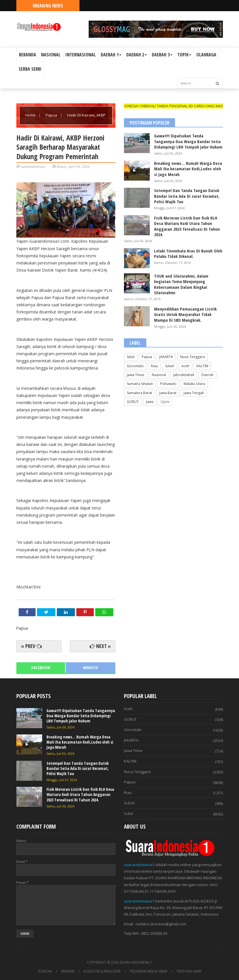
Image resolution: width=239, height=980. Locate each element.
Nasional (159, 375)
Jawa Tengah (194, 393)
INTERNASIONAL (81, 55)
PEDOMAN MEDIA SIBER (148, 971)
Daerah (207, 375)
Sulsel (170, 366)
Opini (165, 402)
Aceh (185, 366)
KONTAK (45, 971)
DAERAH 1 (111, 55)
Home (31, 115)
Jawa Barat (168, 393)
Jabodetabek (184, 375)
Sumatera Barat (139, 393)
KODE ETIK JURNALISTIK (102, 971)
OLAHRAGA (206, 55)
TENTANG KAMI (189, 971)
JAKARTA (166, 357)
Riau (154, 366)
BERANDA (28, 55)
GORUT (133, 402)
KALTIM (202, 366)
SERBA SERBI (30, 69)
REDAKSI (68, 971)
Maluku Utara (194, 384)
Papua (52, 115)
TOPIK (184, 55)
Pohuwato (168, 384)
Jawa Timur (136, 375)
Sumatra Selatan (140, 384)
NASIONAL (51, 55)
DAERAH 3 (162, 55)
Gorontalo (135, 366)
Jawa (150, 402)
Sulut (131, 357)
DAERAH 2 (137, 55)
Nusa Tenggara (193, 357)
